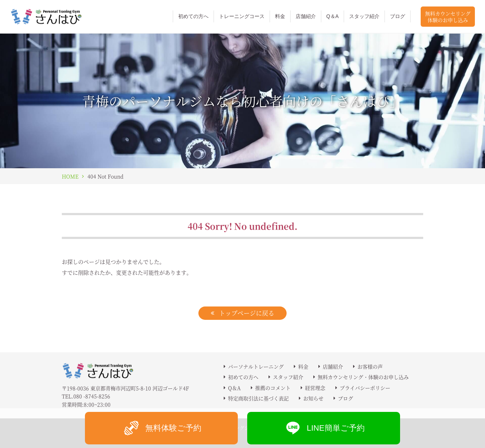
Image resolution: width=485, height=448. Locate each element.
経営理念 (315, 388)
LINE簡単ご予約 (324, 428)
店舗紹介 (306, 16)
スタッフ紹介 (364, 16)
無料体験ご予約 (161, 428)
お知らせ (313, 398)
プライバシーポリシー (365, 388)
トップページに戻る (247, 313)
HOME (70, 176)
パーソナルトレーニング (256, 366)
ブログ (398, 16)
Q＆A (332, 16)
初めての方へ (193, 16)
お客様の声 (370, 366)
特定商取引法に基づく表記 (258, 398)
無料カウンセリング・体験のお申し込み (363, 377)
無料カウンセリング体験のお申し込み (448, 17)
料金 (280, 16)
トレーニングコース (242, 16)
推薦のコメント (273, 388)
